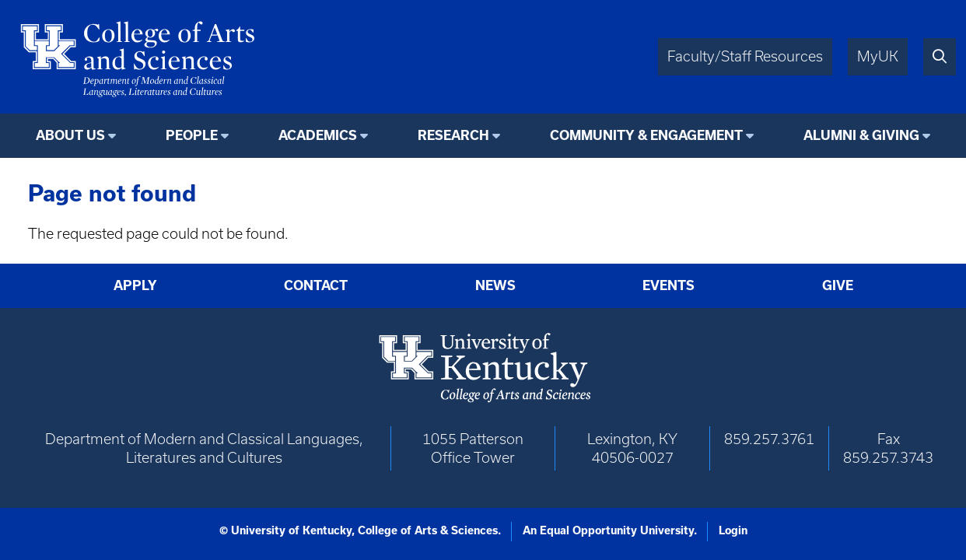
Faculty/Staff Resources (745, 56)
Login (733, 530)
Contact (316, 285)
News (495, 285)
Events (668, 285)
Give (838, 285)
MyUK (878, 56)
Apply (135, 285)
